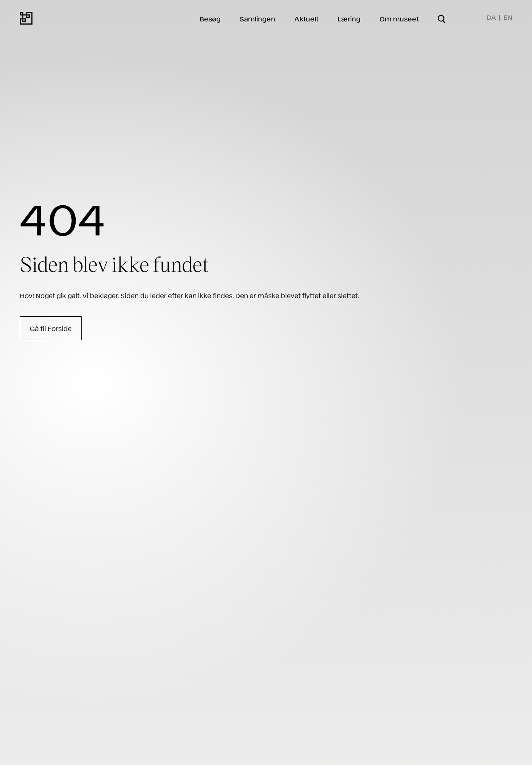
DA (491, 17)
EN (508, 17)
